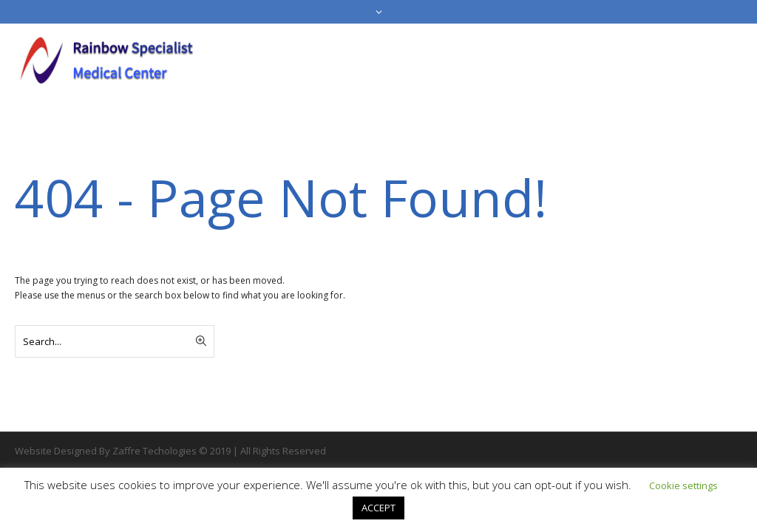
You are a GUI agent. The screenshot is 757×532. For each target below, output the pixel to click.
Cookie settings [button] (683, 485)
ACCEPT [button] (378, 508)
